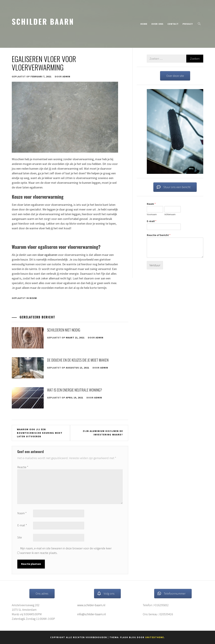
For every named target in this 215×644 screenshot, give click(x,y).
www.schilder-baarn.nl (91, 605)
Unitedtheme (155, 637)
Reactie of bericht (159, 235)
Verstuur (155, 265)
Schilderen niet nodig (64, 330)
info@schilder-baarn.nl (92, 614)
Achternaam (170, 215)
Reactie (23, 467)
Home (144, 24)
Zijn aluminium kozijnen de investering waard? (103, 433)
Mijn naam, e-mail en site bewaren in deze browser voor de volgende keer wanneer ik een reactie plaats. (66, 551)
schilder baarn (43, 21)
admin (66, 76)
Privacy (188, 24)
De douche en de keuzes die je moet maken (78, 360)
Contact (173, 24)
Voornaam (152, 215)
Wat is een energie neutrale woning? (74, 390)
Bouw (33, 298)
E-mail (22, 525)
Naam (22, 513)
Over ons (157, 24)
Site (20, 537)
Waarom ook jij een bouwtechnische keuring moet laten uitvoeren (40, 433)
